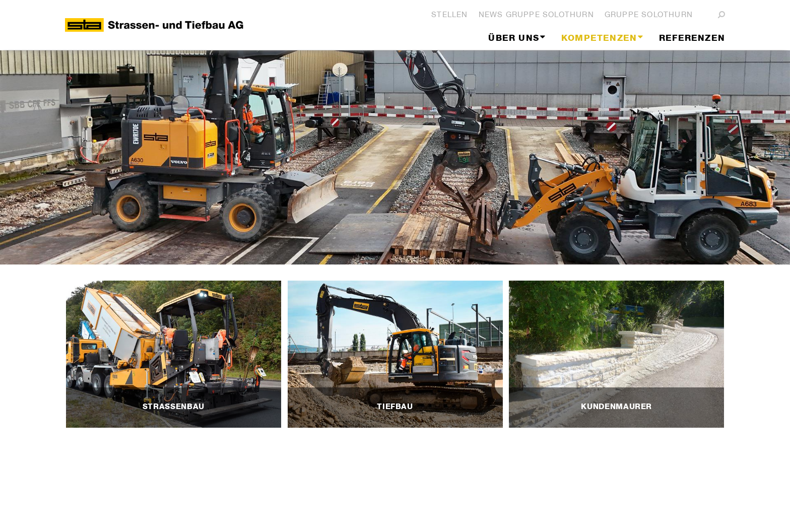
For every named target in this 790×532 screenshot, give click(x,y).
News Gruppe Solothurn (536, 14)
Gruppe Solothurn (649, 14)
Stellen (449, 14)
